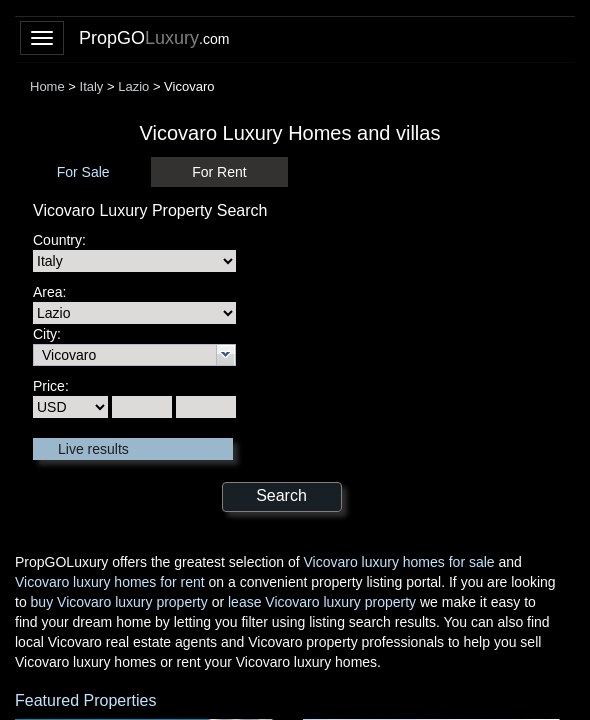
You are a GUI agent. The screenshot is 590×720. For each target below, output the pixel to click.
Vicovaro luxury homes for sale (398, 562)
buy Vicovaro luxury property (119, 602)
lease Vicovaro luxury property (322, 602)
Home (47, 86)
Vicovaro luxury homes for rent (110, 582)
